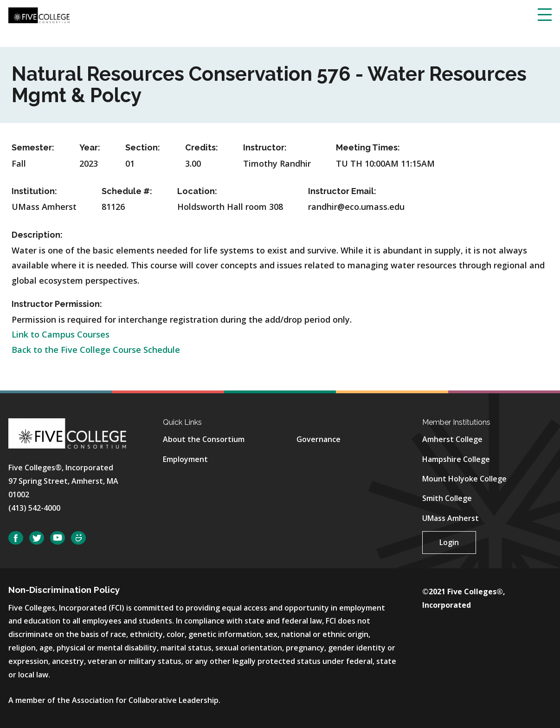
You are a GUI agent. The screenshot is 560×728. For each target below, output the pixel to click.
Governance (319, 439)
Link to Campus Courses (61, 334)
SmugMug (78, 538)
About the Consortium (204, 439)
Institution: (34, 191)
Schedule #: (127, 191)
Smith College (447, 498)
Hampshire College (456, 459)
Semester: (33, 147)
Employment (185, 459)
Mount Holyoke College (464, 479)
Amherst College (452, 439)
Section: (143, 147)
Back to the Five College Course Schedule (96, 350)
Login (449, 542)
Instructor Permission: (57, 304)
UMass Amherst (451, 518)
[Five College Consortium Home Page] (39, 14)
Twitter (37, 538)
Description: (37, 235)
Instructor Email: (342, 191)
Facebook (16, 538)
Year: (90, 147)
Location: (197, 191)
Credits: (202, 147)
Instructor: (265, 147)
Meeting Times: (368, 147)
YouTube (58, 538)
